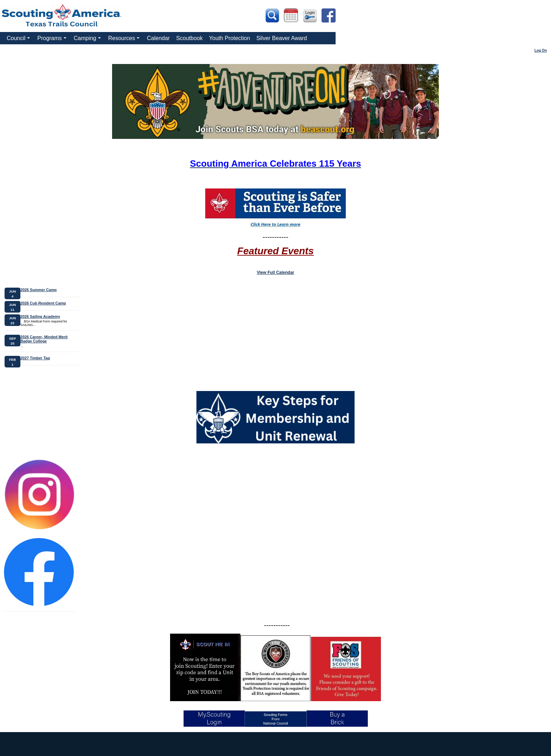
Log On (541, 50)
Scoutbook (189, 38)
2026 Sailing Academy (40, 316)
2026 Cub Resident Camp (43, 303)
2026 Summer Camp (38, 290)
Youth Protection (230, 38)
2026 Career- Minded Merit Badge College (44, 339)
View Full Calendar (275, 273)
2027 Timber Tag (35, 358)
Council (19, 40)
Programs (53, 40)
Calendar (158, 38)
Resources (125, 40)
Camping (88, 40)
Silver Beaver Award (282, 38)
